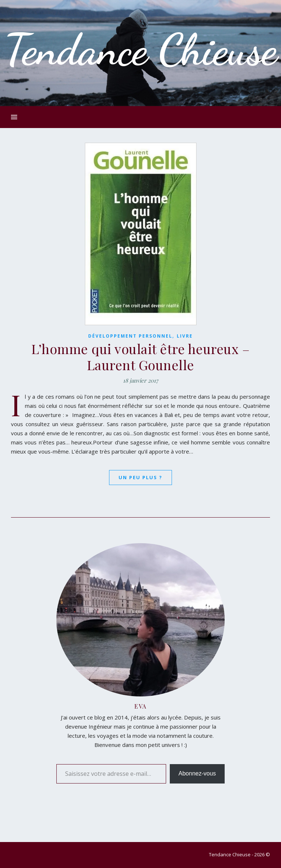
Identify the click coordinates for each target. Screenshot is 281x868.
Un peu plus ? (140, 477)
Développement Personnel (130, 336)
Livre (185, 336)
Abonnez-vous (197, 773)
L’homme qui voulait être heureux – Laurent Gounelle (140, 357)
